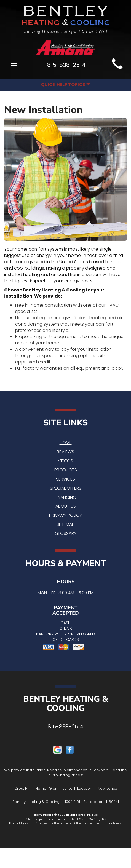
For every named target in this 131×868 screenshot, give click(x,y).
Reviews (65, 452)
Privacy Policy (65, 515)
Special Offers (66, 488)
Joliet (67, 788)
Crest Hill (22, 788)
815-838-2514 (65, 727)
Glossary (66, 533)
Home (66, 443)
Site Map (65, 524)
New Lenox (107, 788)
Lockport (85, 788)
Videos (65, 461)
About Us (66, 506)
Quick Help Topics (66, 85)
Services (65, 479)
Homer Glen (46, 788)
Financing (66, 497)
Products (66, 470)
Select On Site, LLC (82, 815)
